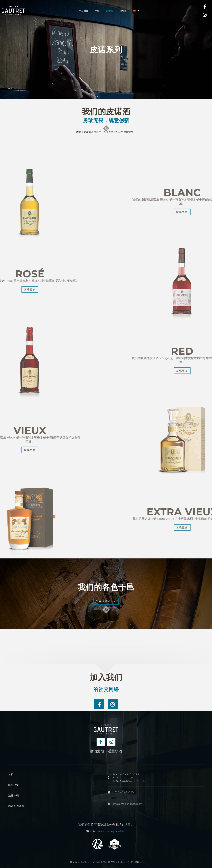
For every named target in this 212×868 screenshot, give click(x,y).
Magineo (136, 862)
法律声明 (14, 796)
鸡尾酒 (123, 11)
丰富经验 (84, 11)
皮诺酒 (110, 11)
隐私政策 (14, 785)
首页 (11, 774)
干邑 (97, 11)
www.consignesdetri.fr (113, 831)
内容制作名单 (16, 806)
